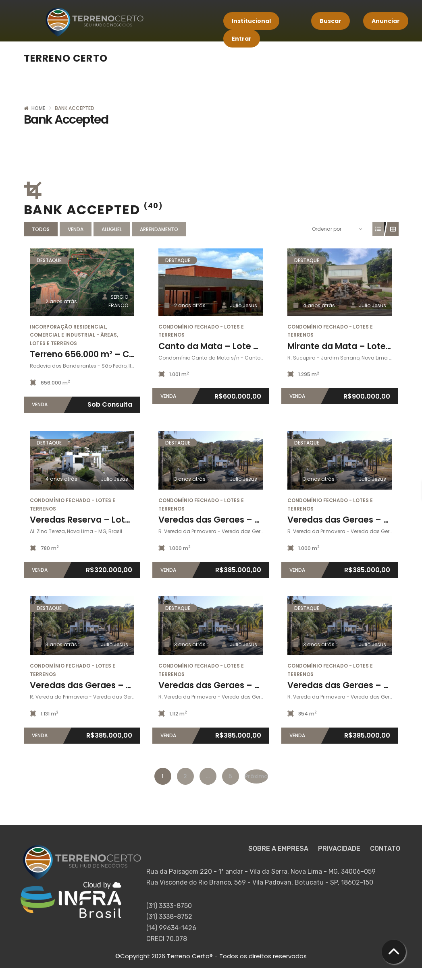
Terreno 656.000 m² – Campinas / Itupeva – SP (129, 354)
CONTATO (385, 849)
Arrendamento (159, 229)
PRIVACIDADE (340, 849)
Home (38, 108)
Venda (76, 229)
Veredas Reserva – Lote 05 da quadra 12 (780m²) (133, 520)
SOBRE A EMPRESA (279, 849)
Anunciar (386, 21)
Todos (41, 229)
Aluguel (112, 229)
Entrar (242, 39)
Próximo (256, 776)
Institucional (251, 21)
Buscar (331, 21)
